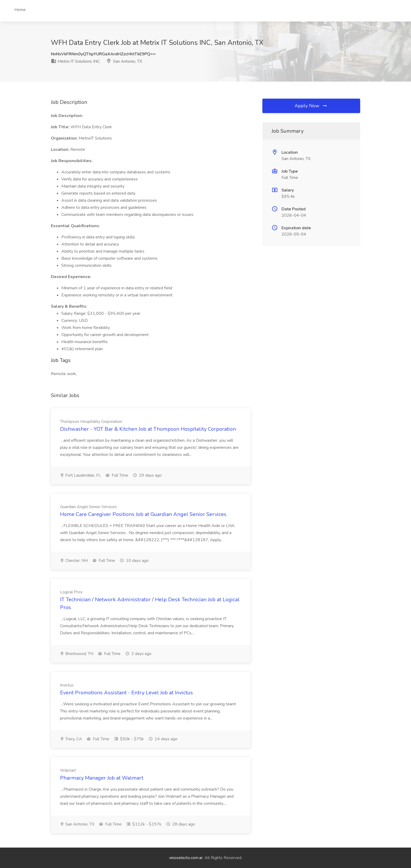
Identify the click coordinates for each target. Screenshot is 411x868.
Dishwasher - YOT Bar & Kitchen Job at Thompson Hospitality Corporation (148, 429)
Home (20, 10)
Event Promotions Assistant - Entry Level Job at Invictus (126, 693)
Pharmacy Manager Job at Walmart (102, 778)
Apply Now (311, 106)
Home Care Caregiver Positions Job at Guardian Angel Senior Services (143, 514)
